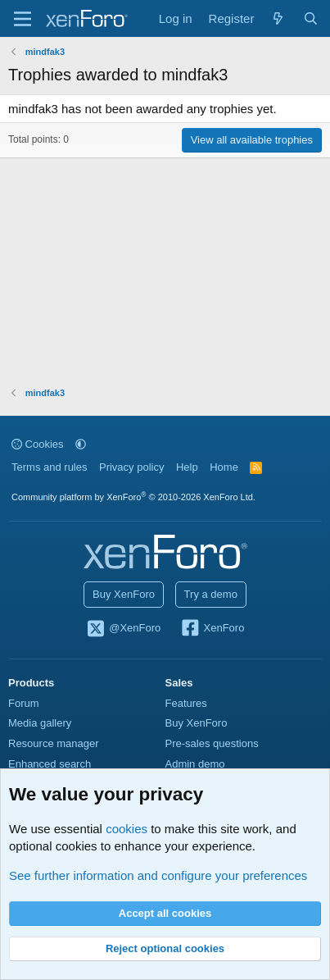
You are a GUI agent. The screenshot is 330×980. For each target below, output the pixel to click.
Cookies (38, 444)
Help (187, 467)
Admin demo (195, 764)
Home (224, 467)
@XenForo (124, 629)
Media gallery (40, 723)
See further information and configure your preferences (158, 875)
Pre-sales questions (212, 743)
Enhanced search (50, 764)
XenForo (212, 629)
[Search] (311, 18)
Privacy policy (131, 467)
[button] (81, 444)
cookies (127, 829)
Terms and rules (49, 467)
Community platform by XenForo (133, 497)
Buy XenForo (124, 594)
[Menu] (23, 19)
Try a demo (211, 594)
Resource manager (54, 743)
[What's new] (278, 18)
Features (186, 703)
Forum (24, 703)
